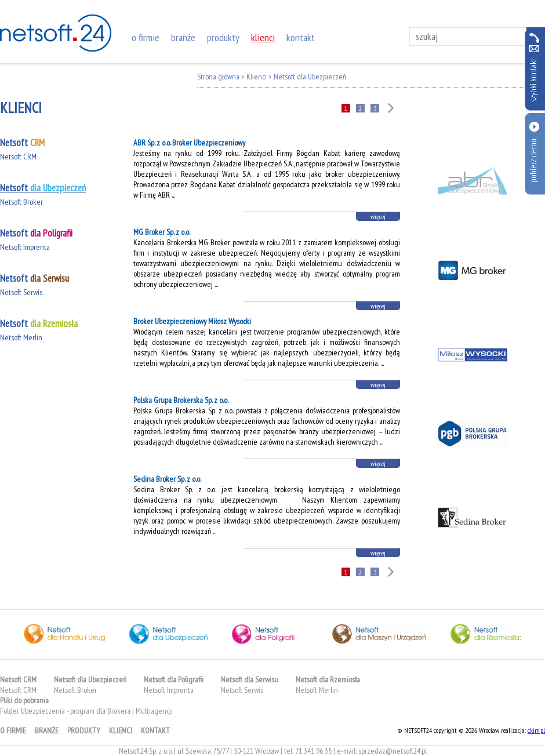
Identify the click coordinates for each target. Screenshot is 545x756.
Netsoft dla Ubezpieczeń (310, 77)
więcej (378, 217)
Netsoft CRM (18, 157)
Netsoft (22, 143)
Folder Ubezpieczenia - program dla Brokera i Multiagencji (86, 711)
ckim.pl (536, 730)
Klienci (257, 77)
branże (183, 37)
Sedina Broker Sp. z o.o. (167, 479)
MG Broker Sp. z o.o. (162, 232)
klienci (263, 37)
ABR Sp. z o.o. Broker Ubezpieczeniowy (189, 143)
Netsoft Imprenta (25, 247)
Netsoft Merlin (21, 337)
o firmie (146, 37)
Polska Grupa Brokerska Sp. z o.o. (181, 400)
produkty (223, 37)
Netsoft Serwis (21, 292)
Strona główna (218, 77)
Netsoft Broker (21, 202)
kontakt (301, 37)
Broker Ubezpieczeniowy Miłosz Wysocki (192, 321)
